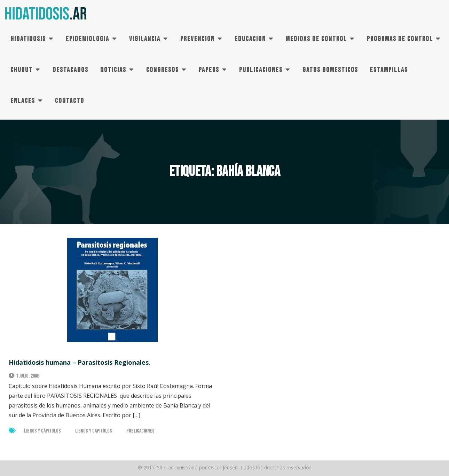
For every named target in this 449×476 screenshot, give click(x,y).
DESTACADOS (70, 70)
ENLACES (23, 101)
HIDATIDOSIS (28, 39)
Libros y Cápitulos (42, 431)
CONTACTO (70, 101)
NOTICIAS (113, 70)
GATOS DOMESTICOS (330, 70)
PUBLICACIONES (261, 70)
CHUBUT (22, 70)
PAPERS (209, 70)
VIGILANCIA (145, 39)
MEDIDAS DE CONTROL (316, 39)
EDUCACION (250, 39)
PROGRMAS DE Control (400, 39)
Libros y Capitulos (94, 431)
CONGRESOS (163, 70)
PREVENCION (198, 39)
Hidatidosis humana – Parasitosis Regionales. (80, 362)
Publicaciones (140, 431)
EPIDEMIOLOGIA (88, 39)
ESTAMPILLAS (389, 70)
